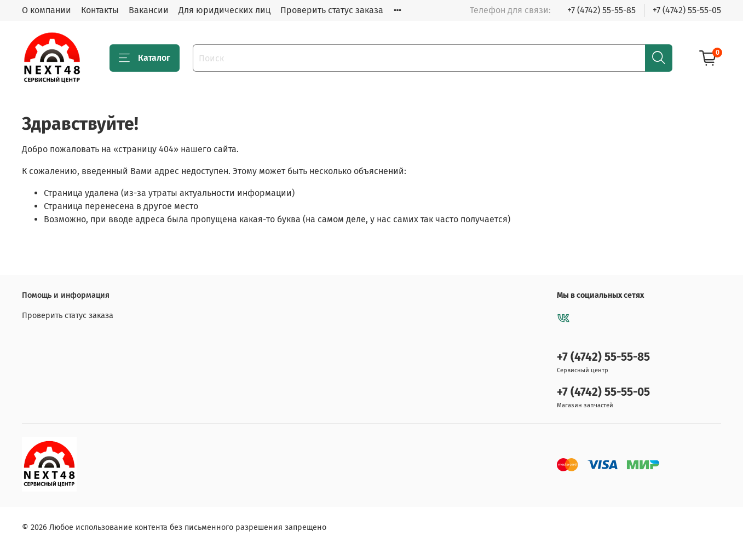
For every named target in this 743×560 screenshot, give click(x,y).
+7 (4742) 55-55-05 (687, 10)
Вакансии (149, 10)
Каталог (145, 58)
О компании (47, 10)
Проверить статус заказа (332, 10)
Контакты (100, 10)
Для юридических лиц (224, 10)
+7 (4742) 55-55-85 (601, 10)
